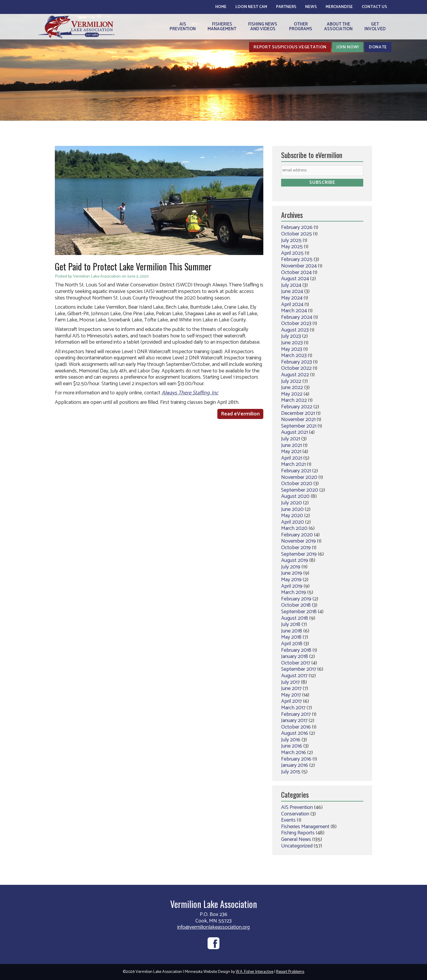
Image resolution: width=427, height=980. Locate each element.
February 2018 (296, 650)
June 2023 (292, 343)
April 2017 (291, 701)
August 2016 (295, 733)
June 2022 (292, 388)
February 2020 (297, 535)
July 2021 (291, 439)
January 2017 (294, 721)
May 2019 (291, 580)
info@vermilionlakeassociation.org (213, 927)
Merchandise (339, 7)
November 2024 (299, 266)
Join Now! (348, 47)
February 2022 (297, 407)
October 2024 (296, 273)
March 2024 (294, 311)
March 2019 (294, 592)
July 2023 (291, 336)
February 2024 (297, 317)
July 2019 (291, 567)
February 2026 (297, 227)
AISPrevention (183, 27)
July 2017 (290, 682)
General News (296, 839)
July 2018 (291, 624)
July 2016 (291, 740)
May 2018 (291, 637)
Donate (378, 47)
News (311, 7)
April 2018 (292, 644)
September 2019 (299, 554)
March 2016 (294, 753)
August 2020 (295, 496)
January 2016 (295, 765)
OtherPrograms (301, 27)
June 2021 (291, 445)
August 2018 (295, 618)
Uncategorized (297, 846)
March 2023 (294, 356)
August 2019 (295, 560)
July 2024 (291, 285)
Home (221, 7)
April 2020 (293, 522)
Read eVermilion (240, 414)
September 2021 (299, 426)
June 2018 (292, 631)
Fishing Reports (298, 833)
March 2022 (294, 400)
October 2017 (296, 663)
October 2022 (296, 368)
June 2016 (292, 746)
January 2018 (295, 656)
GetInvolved (375, 27)
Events (288, 820)
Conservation (295, 814)
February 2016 (296, 759)
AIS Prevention (297, 807)
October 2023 (296, 324)
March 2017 (293, 708)
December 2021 (298, 413)
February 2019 (296, 599)
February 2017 (296, 714)
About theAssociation (338, 27)
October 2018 (296, 605)
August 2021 (294, 432)
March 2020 (294, 528)
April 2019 (292, 586)
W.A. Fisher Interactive (255, 972)
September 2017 (299, 669)
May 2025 (292, 247)
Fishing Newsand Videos (263, 27)
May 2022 (292, 394)
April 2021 (292, 458)
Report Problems (290, 972)
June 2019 (292, 573)
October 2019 (296, 548)
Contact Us (374, 7)
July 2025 (291, 240)
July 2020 (291, 503)
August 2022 (295, 375)
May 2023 (292, 349)
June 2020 (292, 509)
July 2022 (291, 381)
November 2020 (299, 477)
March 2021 (293, 464)
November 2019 (298, 541)
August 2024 (295, 279)
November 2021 (298, 420)
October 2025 (297, 234)
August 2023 (295, 330)
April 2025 (292, 253)
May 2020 (292, 516)
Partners (286, 7)
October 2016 (296, 727)
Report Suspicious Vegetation (290, 47)
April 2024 (292, 305)
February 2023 (297, 362)
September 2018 (299, 612)
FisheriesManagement (222, 27)
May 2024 (292, 298)
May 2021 (291, 452)
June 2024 (292, 291)
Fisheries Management (305, 827)
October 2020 (297, 484)
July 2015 (291, 772)
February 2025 (297, 259)
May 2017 (291, 695)
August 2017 (294, 676)
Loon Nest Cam (251, 7)
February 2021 (296, 471)
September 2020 (300, 490)
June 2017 (291, 689)
